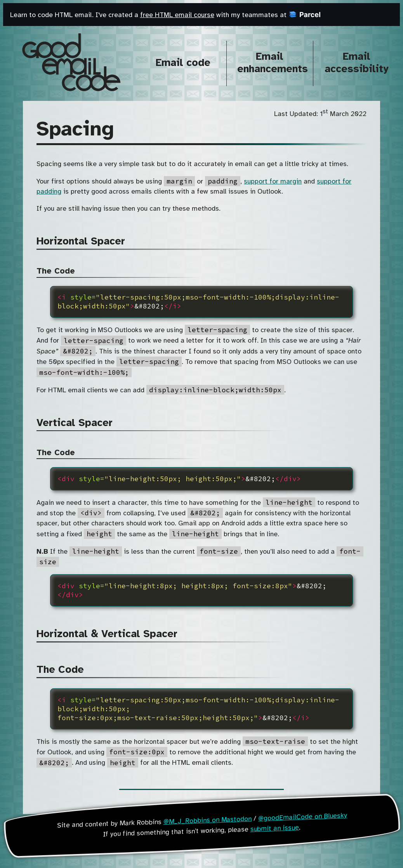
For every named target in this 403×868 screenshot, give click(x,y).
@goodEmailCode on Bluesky (303, 817)
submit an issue (275, 828)
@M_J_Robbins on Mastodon (207, 820)
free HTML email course (177, 15)
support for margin (273, 182)
